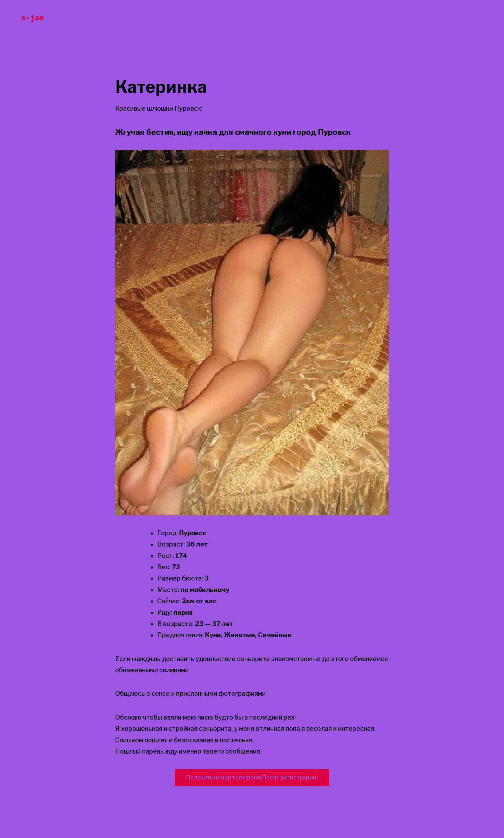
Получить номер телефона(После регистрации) (252, 778)
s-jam (32, 17)
